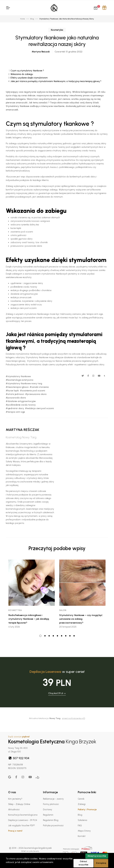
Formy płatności (51, 804)
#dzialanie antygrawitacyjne (21, 401)
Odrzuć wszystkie (83, 863)
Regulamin (48, 815)
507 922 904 (19, 758)
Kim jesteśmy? (15, 799)
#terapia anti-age (15, 412)
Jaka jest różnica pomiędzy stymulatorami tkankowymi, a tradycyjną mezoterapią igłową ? (56, 81)
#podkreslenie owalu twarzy (21, 405)
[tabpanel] (32, 595)
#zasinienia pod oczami (33, 391)
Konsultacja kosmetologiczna (23, 815)
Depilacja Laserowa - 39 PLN (23, 820)
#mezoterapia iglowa (17, 387)
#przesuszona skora (36, 394)
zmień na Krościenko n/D (73, 718)
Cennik (81, 799)
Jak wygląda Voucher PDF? (22, 826)
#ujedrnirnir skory (15, 408)
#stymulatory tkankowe (18, 376)
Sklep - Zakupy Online (19, 804)
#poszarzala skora (16, 398)
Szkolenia (82, 820)
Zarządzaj (101, 863)
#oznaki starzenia (39, 387)
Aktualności (14, 810)
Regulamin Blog (51, 820)
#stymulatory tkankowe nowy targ (24, 384)
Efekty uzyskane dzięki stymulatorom (29, 78)
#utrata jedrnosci (15, 394)
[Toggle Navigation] (8, 8)
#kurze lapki (12, 391)
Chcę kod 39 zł (57, 693)
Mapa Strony (84, 831)
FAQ (80, 826)
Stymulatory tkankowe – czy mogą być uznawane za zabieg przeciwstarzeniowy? (81, 619)
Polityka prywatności (53, 826)
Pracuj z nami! (15, 831)
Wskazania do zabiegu (22, 74)
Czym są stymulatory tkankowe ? (27, 71)
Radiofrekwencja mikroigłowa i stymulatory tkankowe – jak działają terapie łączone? (29, 619)
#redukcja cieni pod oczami (39, 408)
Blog (80, 815)
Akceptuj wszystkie (97, 856)
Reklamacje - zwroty (53, 799)
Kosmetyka (57, 30)
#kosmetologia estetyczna (20, 380)
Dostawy (48, 810)
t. (105, 376)
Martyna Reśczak (41, 52)
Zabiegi (82, 804)
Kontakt (82, 836)
